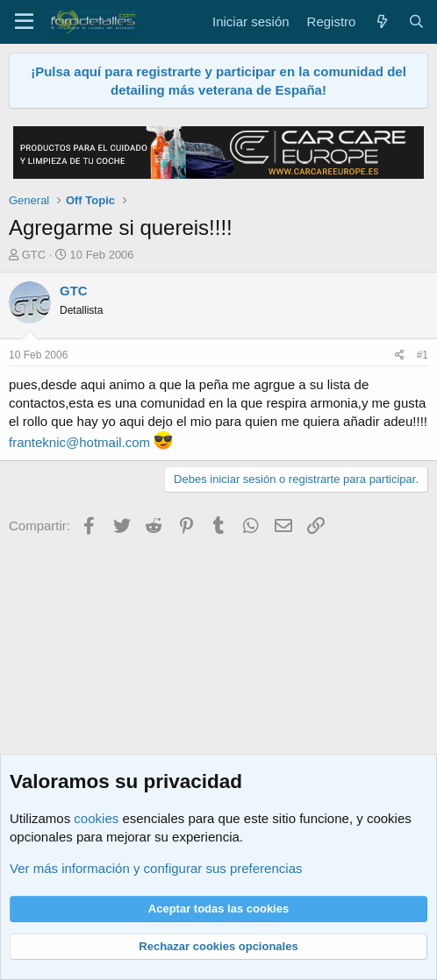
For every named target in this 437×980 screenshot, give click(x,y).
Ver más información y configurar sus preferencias (156, 868)
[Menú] (24, 22)
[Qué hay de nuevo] (381, 21)
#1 (423, 355)
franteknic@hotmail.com (79, 442)
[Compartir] (400, 355)
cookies (96, 818)
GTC (34, 255)
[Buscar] (416, 21)
